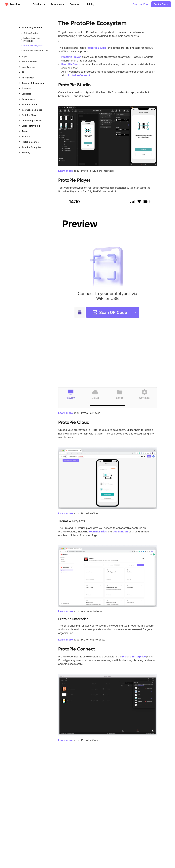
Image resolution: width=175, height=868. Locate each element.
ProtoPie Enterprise (73, 619)
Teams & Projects (72, 521)
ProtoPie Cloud (74, 422)
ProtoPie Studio (74, 85)
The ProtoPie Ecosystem (92, 23)
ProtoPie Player (74, 180)
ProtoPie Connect (77, 649)
